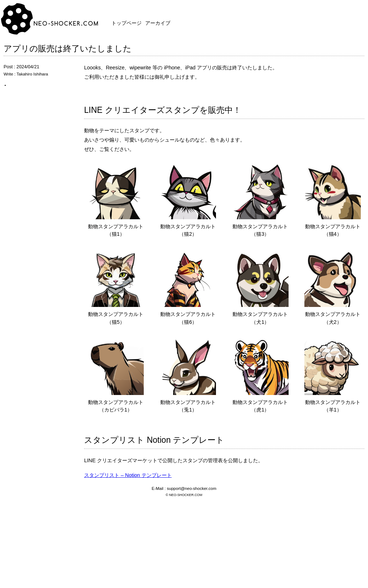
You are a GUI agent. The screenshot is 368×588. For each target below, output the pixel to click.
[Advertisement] (184, 536)
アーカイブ (158, 23)
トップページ (126, 23)
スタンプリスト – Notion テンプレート (128, 475)
